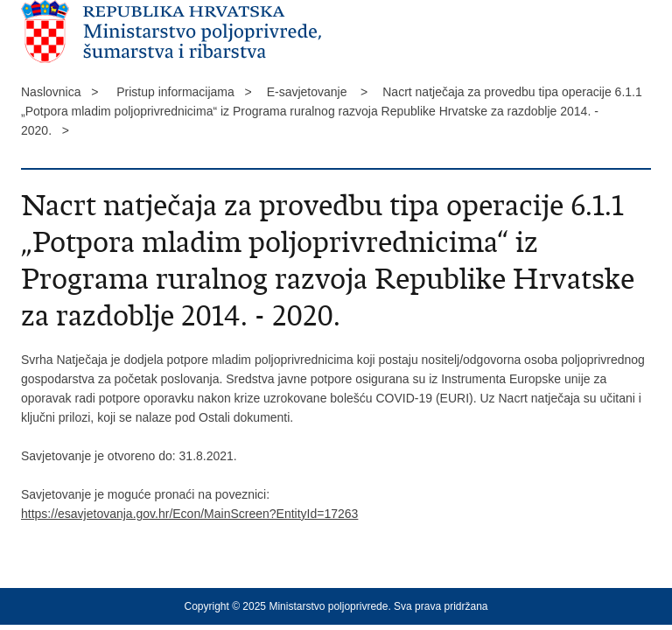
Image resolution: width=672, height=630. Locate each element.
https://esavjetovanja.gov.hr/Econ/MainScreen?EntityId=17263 (189, 514)
